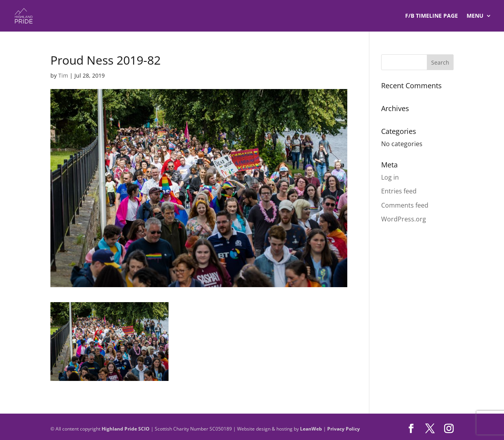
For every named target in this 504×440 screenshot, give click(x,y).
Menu (475, 16)
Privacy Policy (344, 429)
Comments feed (405, 205)
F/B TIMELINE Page (432, 16)
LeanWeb (311, 429)
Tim (63, 75)
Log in (390, 177)
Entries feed (399, 191)
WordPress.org (404, 219)
